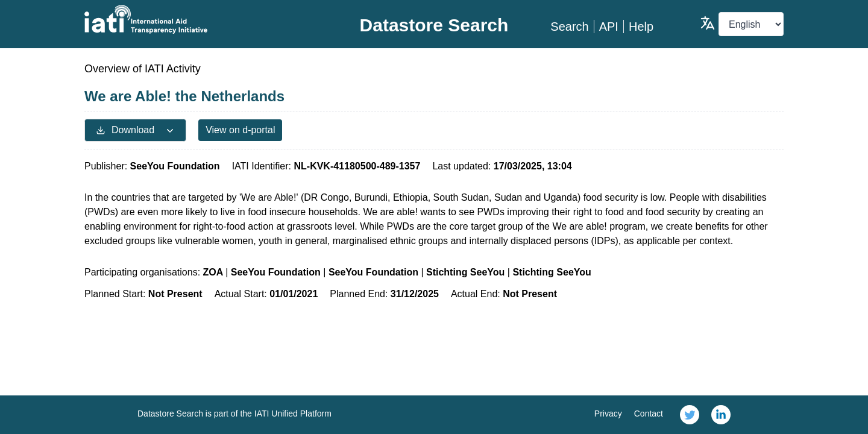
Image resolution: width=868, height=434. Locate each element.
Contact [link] (649, 414)
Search (569, 27)
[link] (690, 415)
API (609, 27)
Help (641, 27)
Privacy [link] (608, 414)
